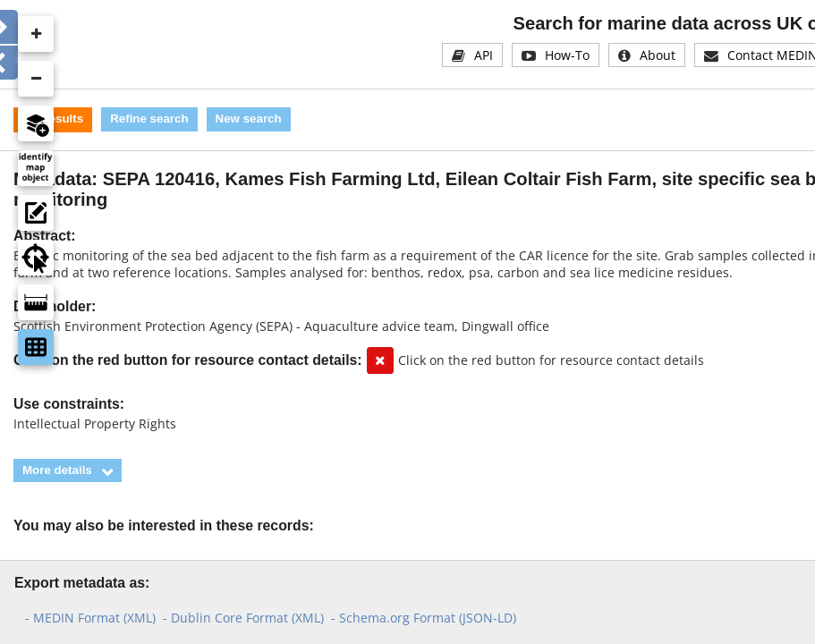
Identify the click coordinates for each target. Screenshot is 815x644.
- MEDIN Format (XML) (90, 618)
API (484, 55)
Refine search (149, 119)
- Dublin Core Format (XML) (243, 618)
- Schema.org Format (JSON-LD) (424, 618)
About (658, 55)
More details (57, 470)
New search (249, 119)
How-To (567, 55)
